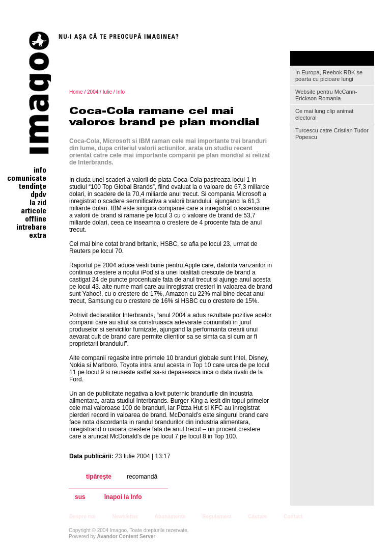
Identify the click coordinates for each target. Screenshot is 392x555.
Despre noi (82, 517)
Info (120, 92)
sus (80, 497)
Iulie (107, 92)
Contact (293, 517)
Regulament (217, 517)
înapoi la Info (123, 497)
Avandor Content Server (127, 536)
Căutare (257, 517)
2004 (93, 92)
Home (76, 92)
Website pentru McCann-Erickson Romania (326, 95)
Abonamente (170, 517)
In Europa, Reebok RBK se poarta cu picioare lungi (329, 76)
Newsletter (125, 517)
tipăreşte (99, 477)
